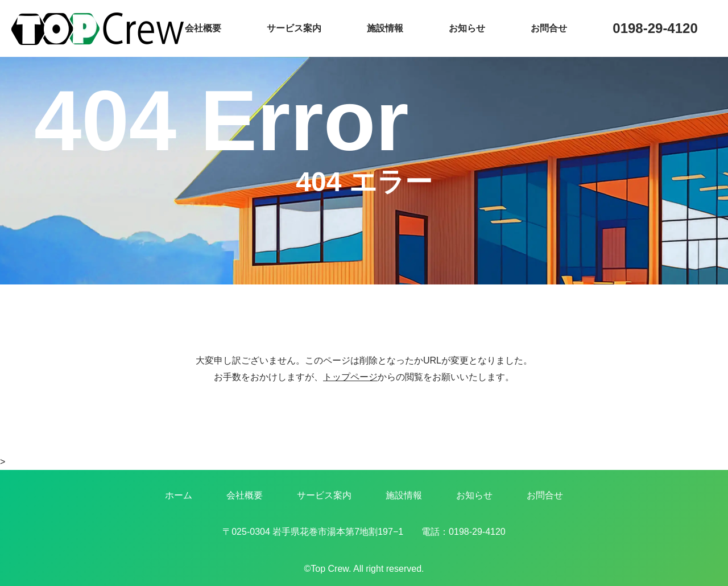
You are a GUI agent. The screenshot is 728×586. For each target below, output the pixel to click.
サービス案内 (294, 28)
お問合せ (549, 28)
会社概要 (203, 28)
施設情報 (385, 28)
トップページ (350, 377)
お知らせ (467, 28)
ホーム (179, 495)
